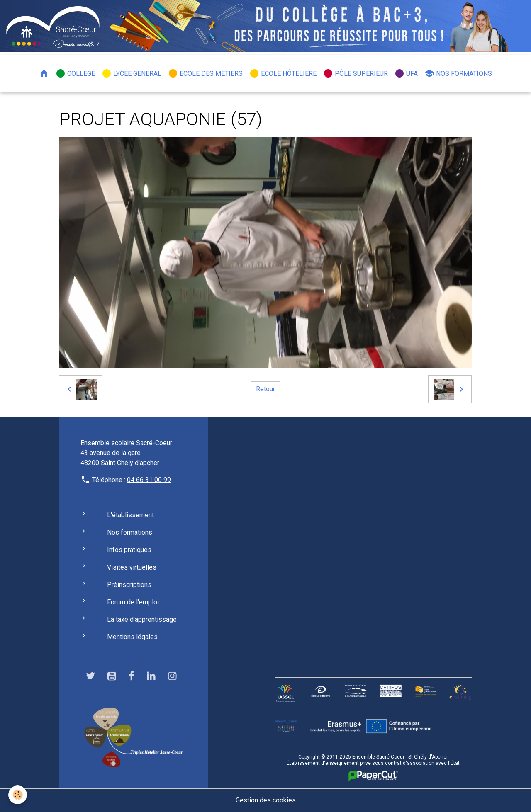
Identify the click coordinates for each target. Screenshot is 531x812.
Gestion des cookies (266, 800)
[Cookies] (18, 795)
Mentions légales (132, 637)
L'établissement (130, 515)
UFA (406, 73)
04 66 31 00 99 (149, 480)
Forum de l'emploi (133, 602)
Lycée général (132, 73)
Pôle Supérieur (356, 73)
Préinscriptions (129, 585)
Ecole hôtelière (283, 73)
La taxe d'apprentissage (142, 619)
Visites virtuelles (132, 567)
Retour (265, 389)
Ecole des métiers (205, 73)
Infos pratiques (129, 550)
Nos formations (458, 73)
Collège (75, 73)
